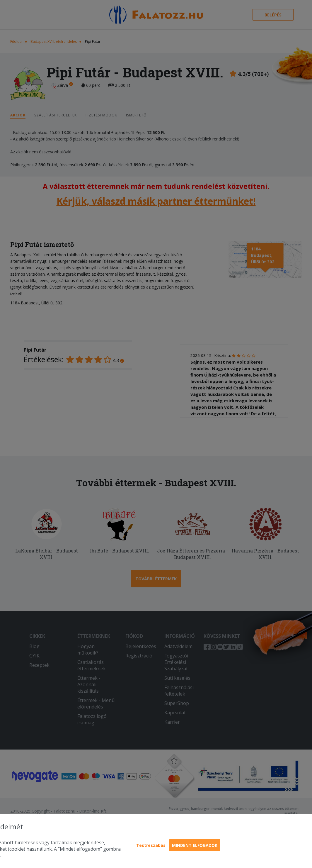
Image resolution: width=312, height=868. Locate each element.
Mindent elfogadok (195, 845)
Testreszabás (151, 845)
